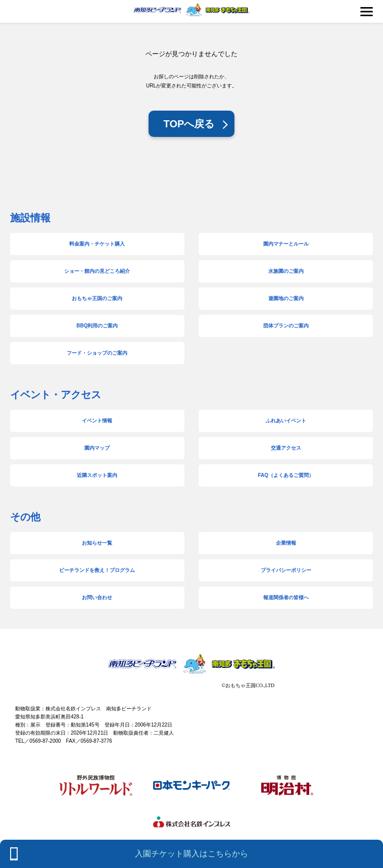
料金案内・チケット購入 (97, 244)
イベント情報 (97, 421)
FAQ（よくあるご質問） (286, 475)
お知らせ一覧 (97, 543)
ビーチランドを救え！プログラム (97, 570)
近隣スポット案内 (97, 475)
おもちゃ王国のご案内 (97, 298)
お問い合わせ (97, 597)
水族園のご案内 (286, 271)
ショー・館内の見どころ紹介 (97, 271)
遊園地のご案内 (286, 298)
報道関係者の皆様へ (286, 597)
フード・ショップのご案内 (97, 353)
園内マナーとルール (286, 244)
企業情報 (286, 543)
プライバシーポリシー (286, 570)
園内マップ (97, 448)
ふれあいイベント (286, 421)
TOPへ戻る (189, 124)
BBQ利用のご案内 (97, 326)
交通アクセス (286, 448)
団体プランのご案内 (286, 326)
